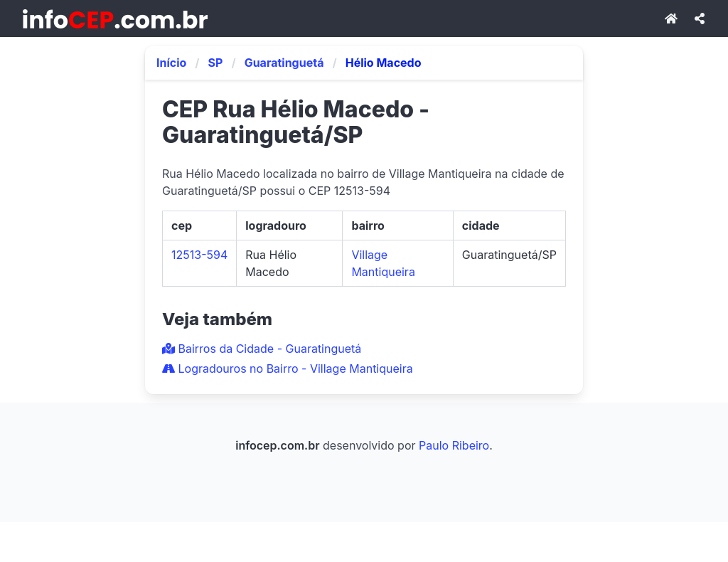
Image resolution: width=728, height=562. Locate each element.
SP (216, 63)
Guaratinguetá (284, 63)
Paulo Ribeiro (454, 445)
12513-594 (199, 255)
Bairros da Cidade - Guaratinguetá (262, 349)
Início (171, 63)
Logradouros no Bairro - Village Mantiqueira (288, 369)
